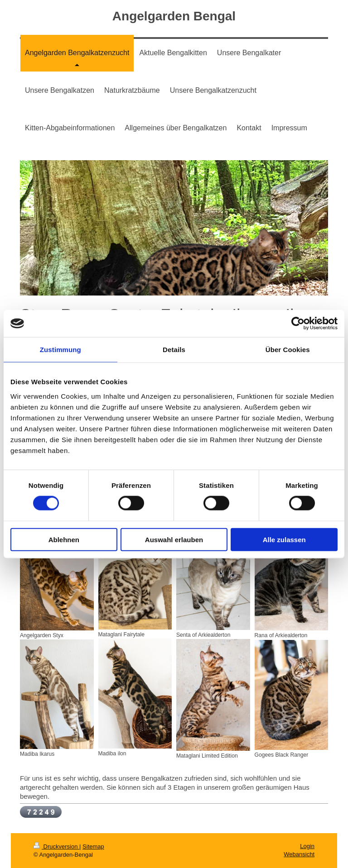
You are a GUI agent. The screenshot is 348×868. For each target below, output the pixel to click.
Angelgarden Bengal (174, 16)
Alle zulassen (284, 539)
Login (307, 846)
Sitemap (93, 847)
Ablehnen (64, 539)
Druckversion (56, 847)
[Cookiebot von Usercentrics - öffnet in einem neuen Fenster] (298, 324)
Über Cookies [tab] (288, 350)
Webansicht (299, 854)
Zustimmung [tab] (60, 350)
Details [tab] (174, 350)
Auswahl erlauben (174, 539)
